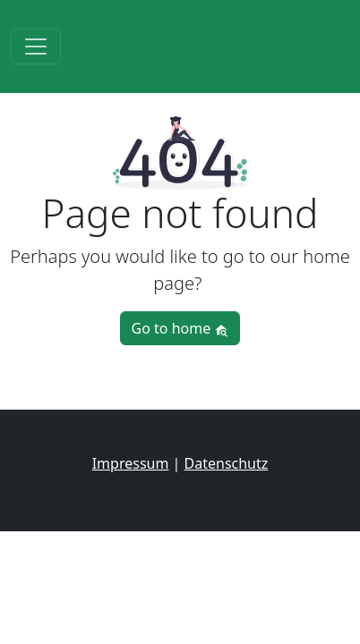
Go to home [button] (180, 328)
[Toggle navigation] (36, 47)
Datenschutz (227, 463)
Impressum (131, 463)
